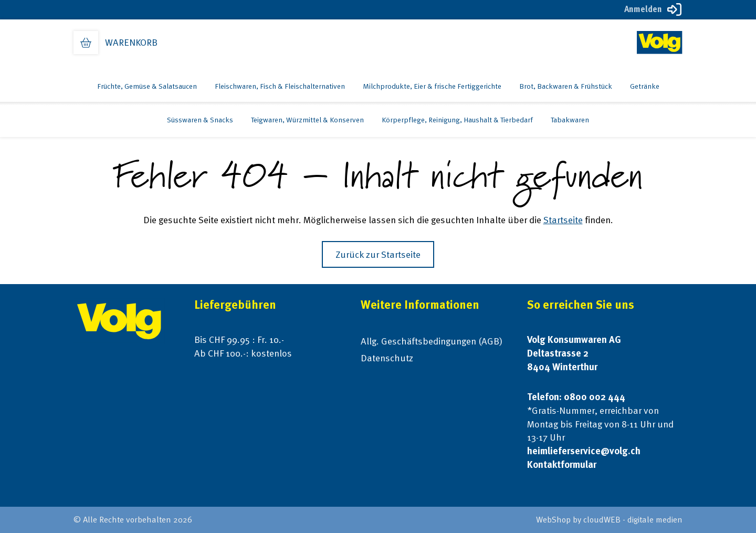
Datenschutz (387, 358)
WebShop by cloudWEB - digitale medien (609, 520)
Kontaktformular (562, 464)
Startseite (563, 220)
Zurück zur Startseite (378, 254)
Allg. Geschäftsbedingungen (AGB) (432, 341)
